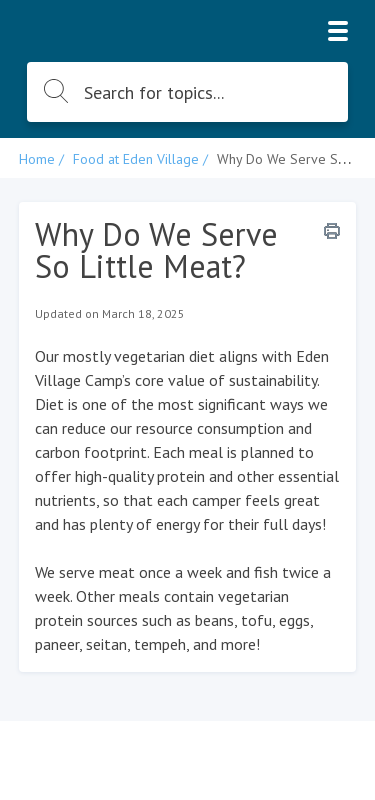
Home (37, 159)
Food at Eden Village (136, 159)
